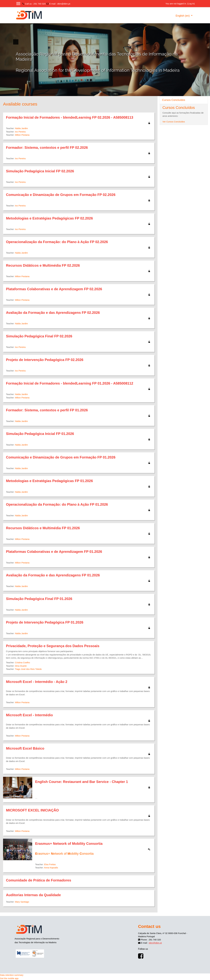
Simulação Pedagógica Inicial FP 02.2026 (40, 171)
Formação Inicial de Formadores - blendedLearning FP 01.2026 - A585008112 (70, 383)
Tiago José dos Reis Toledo (28, 669)
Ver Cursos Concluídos (174, 122)
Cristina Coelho (23, 662)
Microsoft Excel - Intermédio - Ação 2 (37, 682)
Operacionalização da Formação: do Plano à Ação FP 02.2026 (57, 242)
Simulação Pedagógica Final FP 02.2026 (39, 336)
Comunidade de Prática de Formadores (39, 880)
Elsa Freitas (50, 864)
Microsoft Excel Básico (25, 748)
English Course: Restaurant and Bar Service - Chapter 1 (82, 782)
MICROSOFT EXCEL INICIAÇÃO (32, 810)
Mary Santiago (22, 902)
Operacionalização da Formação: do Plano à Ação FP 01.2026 (57, 504)
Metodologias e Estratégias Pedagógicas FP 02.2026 (49, 218)
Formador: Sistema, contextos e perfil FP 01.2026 (47, 410)
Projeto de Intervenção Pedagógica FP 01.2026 (45, 622)
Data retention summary (12, 975)
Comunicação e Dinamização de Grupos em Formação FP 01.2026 (61, 457)
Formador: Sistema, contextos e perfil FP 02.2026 (47, 148)
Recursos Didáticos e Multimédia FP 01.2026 (43, 528)
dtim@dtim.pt (64, 4)
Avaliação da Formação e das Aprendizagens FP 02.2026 (53, 313)
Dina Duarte (21, 666)
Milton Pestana (22, 135)
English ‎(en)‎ (183, 16)
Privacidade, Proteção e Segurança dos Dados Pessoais (53, 646)
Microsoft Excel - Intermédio (29, 715)
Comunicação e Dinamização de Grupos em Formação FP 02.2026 (61, 195)
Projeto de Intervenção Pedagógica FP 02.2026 (45, 360)
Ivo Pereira (20, 132)
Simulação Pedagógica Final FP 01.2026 (39, 599)
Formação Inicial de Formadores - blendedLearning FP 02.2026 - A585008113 (70, 117)
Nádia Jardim (21, 128)
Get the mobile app (9, 978)
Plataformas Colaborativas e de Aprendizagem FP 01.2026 (54, 552)
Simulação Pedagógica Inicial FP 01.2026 (40, 434)
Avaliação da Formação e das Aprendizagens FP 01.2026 (53, 575)
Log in (191, 4)
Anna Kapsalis (51, 868)
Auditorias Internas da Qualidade (33, 895)
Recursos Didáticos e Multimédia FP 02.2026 (43, 265)
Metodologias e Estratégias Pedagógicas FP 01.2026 (49, 481)
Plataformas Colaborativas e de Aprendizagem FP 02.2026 (54, 289)
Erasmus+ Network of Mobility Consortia (69, 844)
